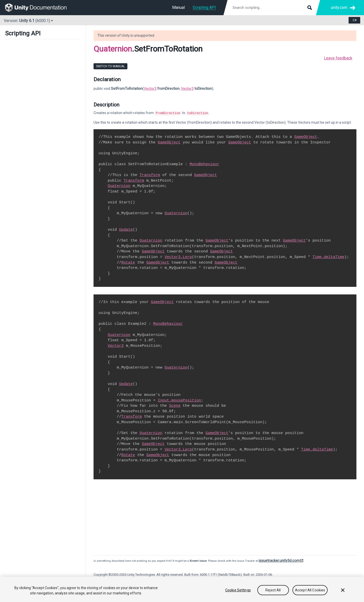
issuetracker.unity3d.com (279, 560)
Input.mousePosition (179, 400)
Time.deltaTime (328, 256)
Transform (150, 175)
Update (126, 229)
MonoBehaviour (204, 164)
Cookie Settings (238, 590)
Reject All (273, 590)
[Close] (343, 590)
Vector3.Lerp (178, 256)
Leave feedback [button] (338, 58)
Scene (175, 405)
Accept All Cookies (310, 590)
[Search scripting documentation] (272, 8)
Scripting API (204, 7)
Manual (178, 7)
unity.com (339, 7)
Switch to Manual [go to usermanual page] (110, 66)
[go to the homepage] (39, 8)
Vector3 (150, 89)
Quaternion (113, 49)
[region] (182, 589)
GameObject (306, 136)
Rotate (128, 262)
